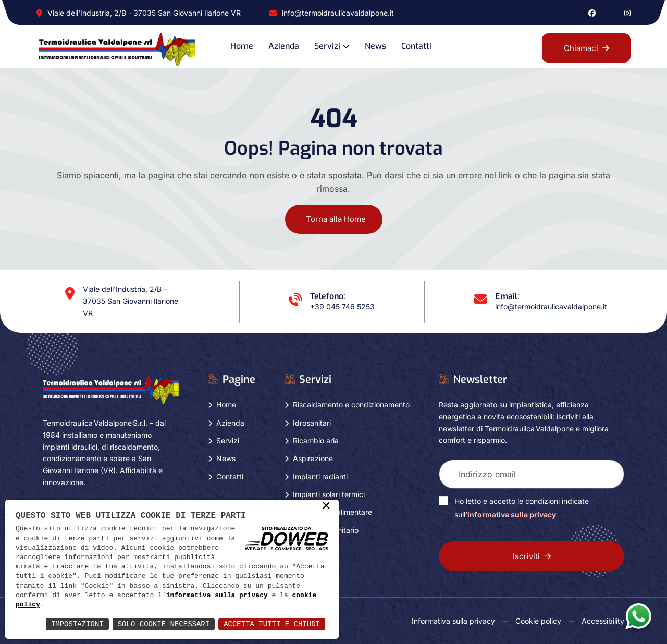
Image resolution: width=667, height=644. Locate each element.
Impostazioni (77, 624)
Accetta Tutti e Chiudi (272, 624)
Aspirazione (313, 458)
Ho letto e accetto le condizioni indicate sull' (522, 508)
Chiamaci (586, 48)
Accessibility (603, 621)
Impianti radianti (320, 476)
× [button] (326, 506)
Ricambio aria (316, 441)
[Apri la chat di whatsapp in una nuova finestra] (638, 616)
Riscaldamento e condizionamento (351, 405)
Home (242, 46)
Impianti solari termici (329, 494)
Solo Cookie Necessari (164, 624)
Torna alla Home (336, 219)
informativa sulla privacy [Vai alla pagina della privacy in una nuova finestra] (512, 515)
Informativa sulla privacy (453, 621)
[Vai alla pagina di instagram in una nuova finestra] (627, 13)
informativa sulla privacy (217, 596)
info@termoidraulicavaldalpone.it (338, 13)
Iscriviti (532, 556)
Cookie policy (538, 621)
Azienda (284, 46)
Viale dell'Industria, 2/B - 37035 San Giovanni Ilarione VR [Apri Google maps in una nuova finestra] (144, 13)
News (375, 46)
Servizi (327, 46)
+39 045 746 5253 (342, 307)
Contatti (416, 46)
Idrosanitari (312, 423)
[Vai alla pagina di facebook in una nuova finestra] (592, 13)
